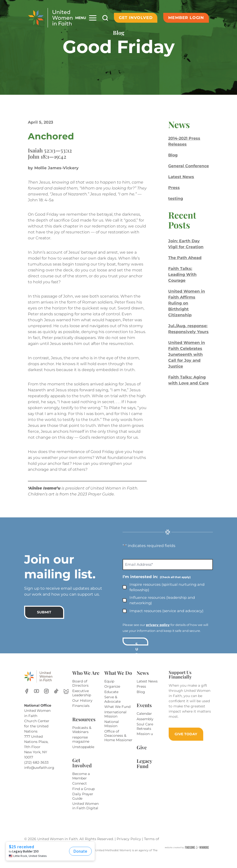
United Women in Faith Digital (85, 812)
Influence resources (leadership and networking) (162, 606)
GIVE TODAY (186, 740)
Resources (84, 725)
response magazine (81, 745)
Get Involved (136, 18)
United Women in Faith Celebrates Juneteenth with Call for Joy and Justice (187, 354)
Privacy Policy (129, 845)
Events (144, 711)
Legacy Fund (144, 769)
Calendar (144, 719)
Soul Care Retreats (145, 732)
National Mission (112, 730)
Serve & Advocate (112, 705)
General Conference (189, 166)
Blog (173, 155)
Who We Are (86, 679)
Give (142, 753)
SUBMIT (44, 618)
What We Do (118, 679)
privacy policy (158, 631)
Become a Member (81, 782)
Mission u (145, 740)
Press (174, 188)
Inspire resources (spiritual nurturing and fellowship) (167, 593)
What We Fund (117, 713)
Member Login (186, 18)
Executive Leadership (82, 699)
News (143, 679)
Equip (109, 687)
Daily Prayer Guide (83, 802)
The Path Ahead (185, 258)
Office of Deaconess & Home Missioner (118, 742)
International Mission (115, 720)
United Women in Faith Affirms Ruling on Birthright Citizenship (187, 303)
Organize (112, 692)
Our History (82, 706)
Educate (111, 698)
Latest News (181, 177)
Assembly (145, 725)
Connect (80, 789)
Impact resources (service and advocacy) (166, 617)
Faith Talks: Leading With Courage (182, 274)
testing (176, 198)
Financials (81, 712)
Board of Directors (80, 689)
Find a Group (83, 795)
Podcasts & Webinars (82, 736)
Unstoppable (83, 753)
